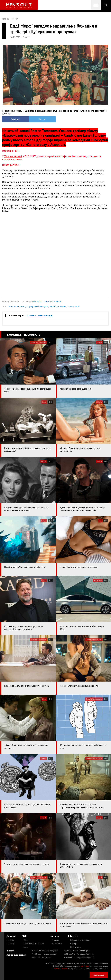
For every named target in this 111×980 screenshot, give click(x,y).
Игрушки (54, 936)
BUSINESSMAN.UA (79, 954)
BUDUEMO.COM (80, 957)
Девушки (11, 936)
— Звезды (11, 944)
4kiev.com (42, 957)
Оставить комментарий (40, 316)
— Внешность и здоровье (79, 940)
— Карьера (73, 944)
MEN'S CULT (44, 954)
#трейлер (54, 307)
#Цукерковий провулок (37, 307)
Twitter (42, 119)
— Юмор (25, 940)
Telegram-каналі (13, 156)
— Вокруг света (75, 947)
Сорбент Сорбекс (60, 969)
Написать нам (99, 975)
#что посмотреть (17, 307)
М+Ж (25, 936)
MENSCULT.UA (77, 951)
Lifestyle (73, 936)
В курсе (11, 951)
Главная (6, 19)
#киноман (72, 307)
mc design (85, 966)
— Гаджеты (54, 940)
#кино (63, 307)
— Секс (25, 947)
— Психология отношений (33, 944)
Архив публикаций (16, 955)
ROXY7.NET (45, 951)
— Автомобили (56, 944)
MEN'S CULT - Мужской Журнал (47, 302)
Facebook (15, 119)
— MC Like (11, 940)
